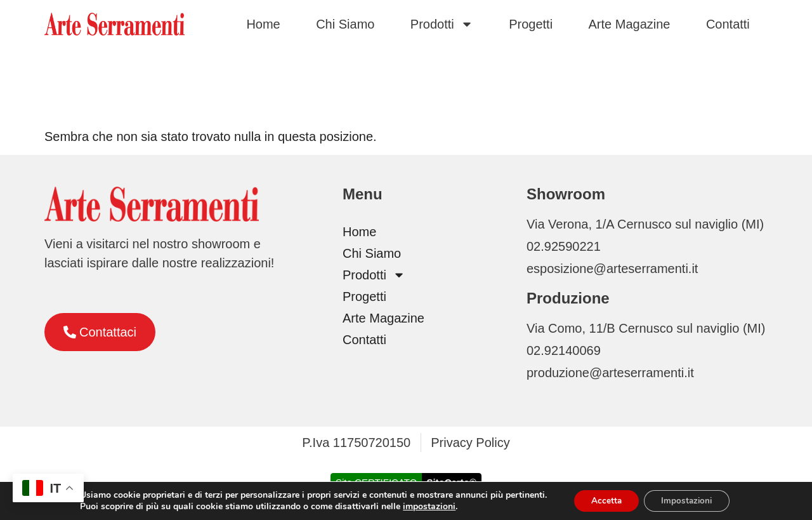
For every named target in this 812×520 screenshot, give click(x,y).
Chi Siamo (345, 24)
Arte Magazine (630, 24)
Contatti (728, 24)
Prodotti (442, 24)
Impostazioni (689, 500)
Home (263, 24)
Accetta (604, 500)
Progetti (531, 24)
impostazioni (425, 506)
